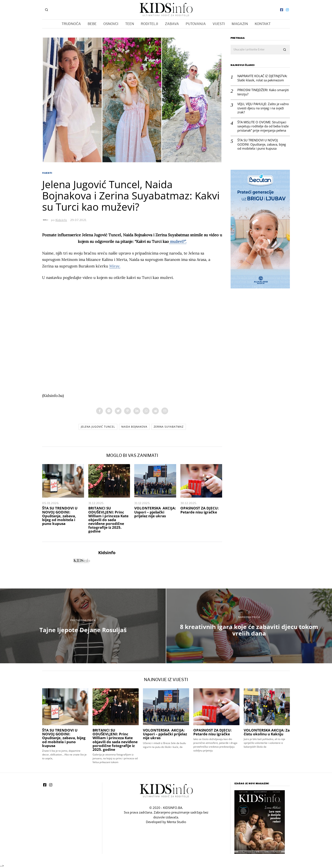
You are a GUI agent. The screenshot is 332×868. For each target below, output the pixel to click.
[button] (285, 50)
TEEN (130, 24)
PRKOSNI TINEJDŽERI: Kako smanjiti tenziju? (263, 92)
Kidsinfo (107, 553)
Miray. (115, 266)
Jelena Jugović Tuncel (98, 427)
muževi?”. (178, 241)
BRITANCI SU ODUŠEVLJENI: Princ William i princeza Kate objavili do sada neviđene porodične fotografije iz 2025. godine (108, 520)
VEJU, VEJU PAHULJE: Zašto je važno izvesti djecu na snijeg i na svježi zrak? (263, 108)
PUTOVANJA (196, 24)
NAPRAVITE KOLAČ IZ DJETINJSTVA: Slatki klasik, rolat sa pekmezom (262, 78)
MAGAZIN (240, 24)
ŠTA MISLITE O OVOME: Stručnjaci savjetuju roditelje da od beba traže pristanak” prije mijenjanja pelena (263, 126)
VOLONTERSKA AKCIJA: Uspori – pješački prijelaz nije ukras (155, 512)
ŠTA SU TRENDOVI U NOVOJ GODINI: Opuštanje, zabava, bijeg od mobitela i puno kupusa (60, 516)
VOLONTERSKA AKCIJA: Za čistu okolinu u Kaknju (267, 732)
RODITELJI (149, 24)
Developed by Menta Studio (166, 822)
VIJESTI (219, 24)
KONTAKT (263, 24)
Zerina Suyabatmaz (169, 427)
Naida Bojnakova (134, 427)
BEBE (92, 24)
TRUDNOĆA (71, 24)
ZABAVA (172, 24)
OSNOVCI (111, 24)
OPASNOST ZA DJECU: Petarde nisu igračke (200, 510)
